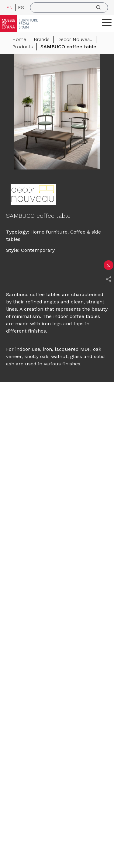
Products (22, 47)
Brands (42, 39)
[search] (69, 8)
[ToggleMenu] (107, 22)
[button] (107, 22)
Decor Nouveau (75, 39)
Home (19, 39)
